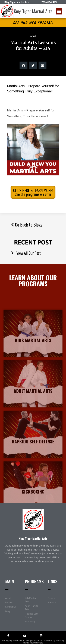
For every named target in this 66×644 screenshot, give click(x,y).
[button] (59, 11)
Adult (33, 36)
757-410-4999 (49, 2)
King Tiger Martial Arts (33, 11)
